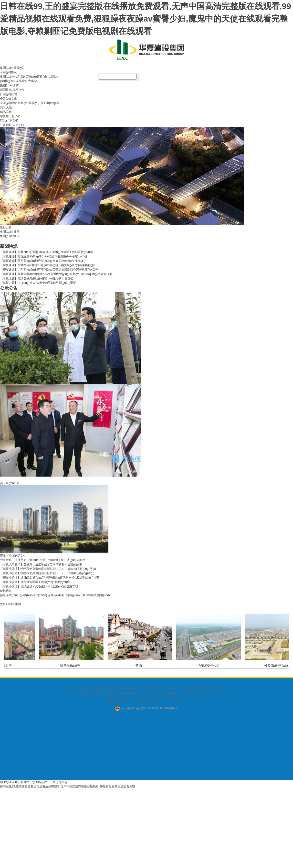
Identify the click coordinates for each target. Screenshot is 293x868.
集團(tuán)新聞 (10, 85)
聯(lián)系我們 (9, 121)
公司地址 (6, 125)
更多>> (5, 556)
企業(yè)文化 (8, 99)
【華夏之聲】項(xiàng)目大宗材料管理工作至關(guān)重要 (38, 283)
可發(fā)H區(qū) (277, 665)
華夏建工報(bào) (11, 116)
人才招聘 (18, 125)
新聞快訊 (6, 90)
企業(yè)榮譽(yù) (28, 103)
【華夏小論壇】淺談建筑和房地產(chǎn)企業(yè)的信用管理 (39, 586)
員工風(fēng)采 (50, 103)
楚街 (139, 665)
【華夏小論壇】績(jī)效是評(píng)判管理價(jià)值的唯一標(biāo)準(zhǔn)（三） (51, 578)
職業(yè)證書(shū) (98, 595)
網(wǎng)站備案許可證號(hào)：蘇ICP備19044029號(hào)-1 (146, 700)
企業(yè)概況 (8, 72)
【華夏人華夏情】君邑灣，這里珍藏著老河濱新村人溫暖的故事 (41, 564)
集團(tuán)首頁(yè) (12, 68)
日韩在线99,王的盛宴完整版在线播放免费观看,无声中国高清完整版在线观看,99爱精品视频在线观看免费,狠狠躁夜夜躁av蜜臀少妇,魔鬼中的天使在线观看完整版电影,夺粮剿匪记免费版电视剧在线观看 (146, 19)
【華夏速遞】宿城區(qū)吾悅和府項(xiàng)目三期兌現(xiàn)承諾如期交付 (47, 265)
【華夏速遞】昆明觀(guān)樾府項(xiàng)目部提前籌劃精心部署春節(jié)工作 (49, 270)
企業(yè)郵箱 (56, 595)
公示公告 (18, 90)
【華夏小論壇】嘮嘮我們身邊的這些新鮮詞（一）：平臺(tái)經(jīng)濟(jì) (47, 573)
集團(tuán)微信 (10, 236)
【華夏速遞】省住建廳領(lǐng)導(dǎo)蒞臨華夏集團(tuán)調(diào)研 (44, 256)
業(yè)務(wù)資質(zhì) (34, 77)
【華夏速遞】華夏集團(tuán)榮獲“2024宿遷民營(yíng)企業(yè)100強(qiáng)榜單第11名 (56, 274)
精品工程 (6, 112)
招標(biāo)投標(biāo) (34, 595)
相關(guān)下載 (76, 595)
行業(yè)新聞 (8, 94)
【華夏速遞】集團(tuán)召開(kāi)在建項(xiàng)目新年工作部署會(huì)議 (46, 252)
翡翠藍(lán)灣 (71, 665)
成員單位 (21, 81)
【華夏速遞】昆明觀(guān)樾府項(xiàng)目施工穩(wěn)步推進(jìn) (43, 261)
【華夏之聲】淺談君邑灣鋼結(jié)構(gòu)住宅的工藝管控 (37, 278)
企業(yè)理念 (8, 103)
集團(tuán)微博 (10, 232)
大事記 (32, 81)
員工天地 (6, 107)
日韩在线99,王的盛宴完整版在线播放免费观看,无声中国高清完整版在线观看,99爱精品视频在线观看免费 (68, 787)
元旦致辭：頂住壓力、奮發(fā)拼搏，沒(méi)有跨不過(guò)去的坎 (43, 560)
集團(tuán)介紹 (10, 77)
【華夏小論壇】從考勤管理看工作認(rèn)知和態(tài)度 (35, 582)
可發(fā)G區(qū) (208, 665)
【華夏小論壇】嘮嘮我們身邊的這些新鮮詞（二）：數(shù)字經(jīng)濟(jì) (48, 569)
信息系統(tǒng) (10, 595)
